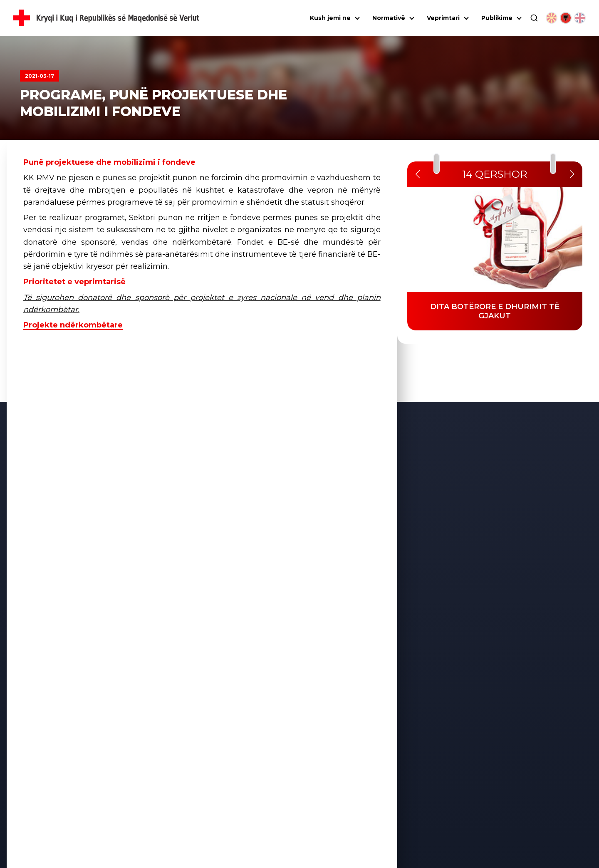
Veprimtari (443, 18)
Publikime (497, 18)
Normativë (389, 18)
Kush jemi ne (330, 18)
